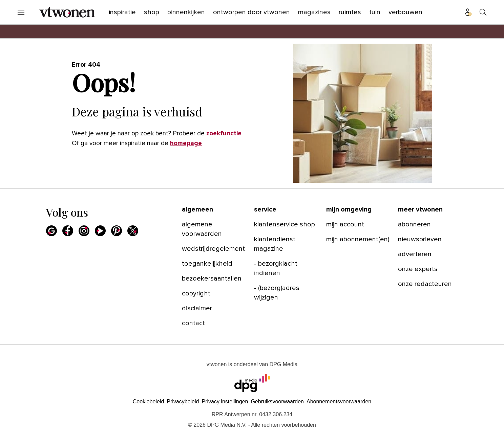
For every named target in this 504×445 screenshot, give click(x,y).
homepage (186, 143)
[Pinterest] (117, 231)
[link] (214, 229)
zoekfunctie (224, 133)
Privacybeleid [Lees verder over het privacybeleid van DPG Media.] (183, 402)
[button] (225, 402)
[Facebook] (68, 231)
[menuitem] (21, 12)
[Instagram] (84, 231)
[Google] (51, 231)
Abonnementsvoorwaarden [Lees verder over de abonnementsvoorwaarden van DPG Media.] (339, 402)
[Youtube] (100, 231)
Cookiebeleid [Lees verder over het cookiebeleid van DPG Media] (149, 402)
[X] (133, 231)
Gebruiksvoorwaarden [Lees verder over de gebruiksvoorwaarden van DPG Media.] (277, 402)
